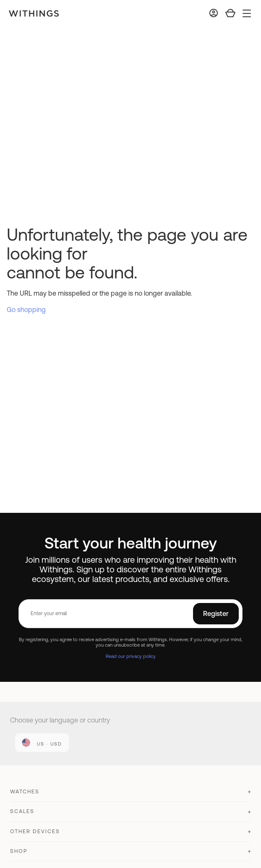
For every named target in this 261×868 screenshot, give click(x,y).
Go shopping (26, 309)
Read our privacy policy (131, 656)
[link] (42, 743)
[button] (130, 795)
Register (216, 613)
